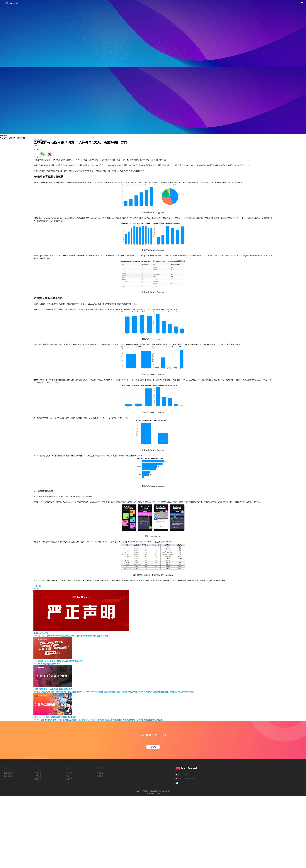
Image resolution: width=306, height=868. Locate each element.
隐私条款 (158, 793)
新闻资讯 (40, 140)
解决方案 (7, 768)
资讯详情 (47, 140)
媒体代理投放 (9, 776)
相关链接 (100, 768)
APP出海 (38, 776)
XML (147, 793)
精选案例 (38, 779)
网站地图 (152, 793)
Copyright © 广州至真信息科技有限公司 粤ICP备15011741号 (153, 791)
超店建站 (100, 776)
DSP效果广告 (9, 773)
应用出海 (51, 542)
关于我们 (69, 768)
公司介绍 (69, 773)
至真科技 (100, 773)
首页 (35, 140)
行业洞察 (38, 768)
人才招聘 (69, 779)
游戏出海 (38, 773)
